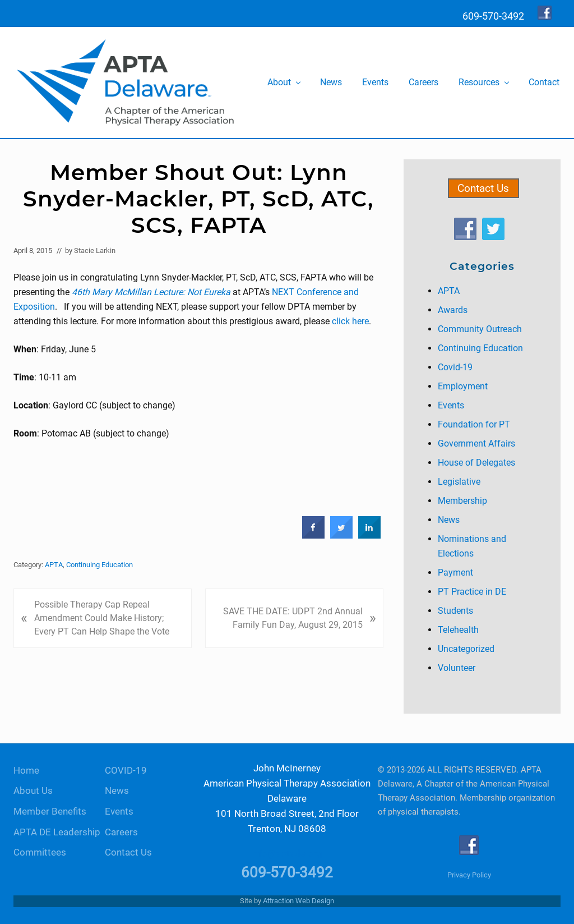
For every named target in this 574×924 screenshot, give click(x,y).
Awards (453, 310)
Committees (40, 852)
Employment (463, 386)
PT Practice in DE (472, 592)
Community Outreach (480, 329)
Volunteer (457, 668)
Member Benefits (50, 812)
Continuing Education (99, 565)
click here (350, 321)
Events (451, 405)
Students (455, 611)
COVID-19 (126, 771)
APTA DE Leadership (57, 832)
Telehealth (458, 630)
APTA (54, 565)
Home (26, 771)
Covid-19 (455, 367)
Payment (455, 573)
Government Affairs (476, 443)
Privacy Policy (469, 875)
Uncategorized (466, 649)
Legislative (459, 482)
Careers (121, 832)
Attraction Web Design (298, 901)
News (449, 520)
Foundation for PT (474, 424)
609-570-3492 (287, 872)
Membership (462, 501)
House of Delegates (476, 463)
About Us (33, 791)
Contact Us (483, 188)
